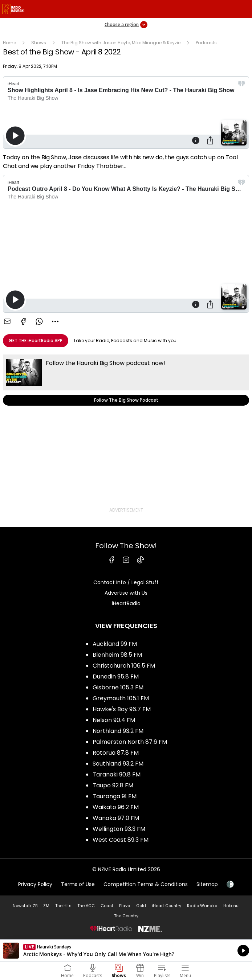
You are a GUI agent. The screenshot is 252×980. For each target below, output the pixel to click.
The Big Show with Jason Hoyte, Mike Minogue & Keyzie (121, 43)
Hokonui (231, 906)
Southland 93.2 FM (118, 764)
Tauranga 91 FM (115, 796)
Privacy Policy (35, 884)
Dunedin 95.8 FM (116, 676)
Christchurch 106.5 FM (124, 666)
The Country (126, 916)
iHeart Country (166, 906)
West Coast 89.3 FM (121, 840)
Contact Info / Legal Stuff (126, 582)
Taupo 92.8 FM (113, 785)
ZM (46, 906)
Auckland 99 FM (115, 644)
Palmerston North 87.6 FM (130, 742)
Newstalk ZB (25, 906)
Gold (141, 906)
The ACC (86, 906)
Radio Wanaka (202, 906)
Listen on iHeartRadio (126, 951)
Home (9, 43)
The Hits (63, 906)
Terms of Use (78, 884)
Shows (39, 43)
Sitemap (207, 884)
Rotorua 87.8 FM (116, 753)
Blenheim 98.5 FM (117, 655)
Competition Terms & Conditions (146, 884)
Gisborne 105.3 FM (118, 687)
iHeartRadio (126, 603)
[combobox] (55, 321)
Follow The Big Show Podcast (126, 380)
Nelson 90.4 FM (114, 720)
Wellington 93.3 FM (119, 829)
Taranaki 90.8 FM (117, 774)
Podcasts (206, 43)
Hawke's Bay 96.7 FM (122, 709)
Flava (125, 906)
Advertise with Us (126, 593)
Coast (107, 906)
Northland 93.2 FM (118, 731)
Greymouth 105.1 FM (121, 698)
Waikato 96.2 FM (116, 807)
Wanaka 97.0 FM (116, 818)
